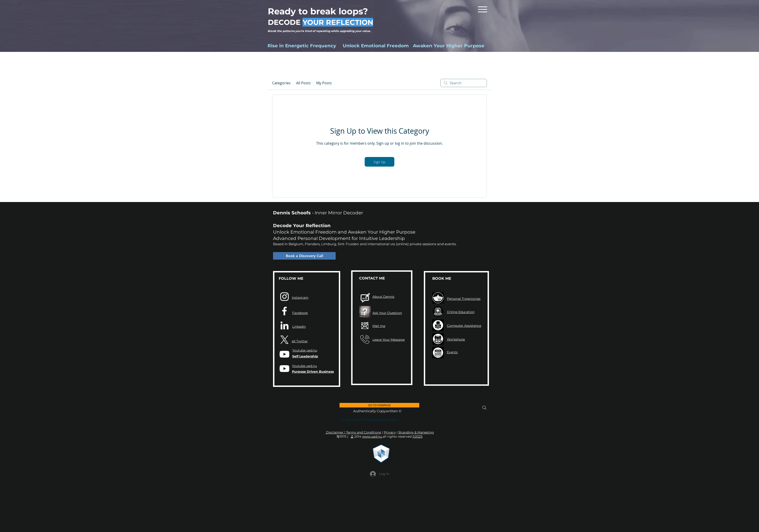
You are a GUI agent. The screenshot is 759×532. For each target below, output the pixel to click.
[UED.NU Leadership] (284, 354)
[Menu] (482, 9)
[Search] (484, 408)
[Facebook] (284, 311)
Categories (281, 83)
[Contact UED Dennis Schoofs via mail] (365, 325)
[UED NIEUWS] (365, 298)
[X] (284, 340)
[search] (464, 83)
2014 (358, 436)
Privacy (390, 432)
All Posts (303, 83)
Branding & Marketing (416, 432)
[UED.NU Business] (284, 369)
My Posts (324, 83)
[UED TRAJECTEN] (438, 298)
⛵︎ (352, 436)
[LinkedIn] (284, 325)
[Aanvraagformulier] (365, 312)
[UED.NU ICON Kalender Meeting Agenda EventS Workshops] (438, 353)
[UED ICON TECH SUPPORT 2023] (438, 325)
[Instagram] (284, 297)
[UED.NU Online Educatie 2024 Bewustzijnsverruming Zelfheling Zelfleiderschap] (438, 311)
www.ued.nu (372, 436)
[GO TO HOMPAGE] (379, 405)
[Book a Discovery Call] (304, 256)
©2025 (417, 436)
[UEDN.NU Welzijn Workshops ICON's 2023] (438, 339)
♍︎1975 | (343, 436)
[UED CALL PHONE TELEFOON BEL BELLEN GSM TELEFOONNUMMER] (365, 339)
